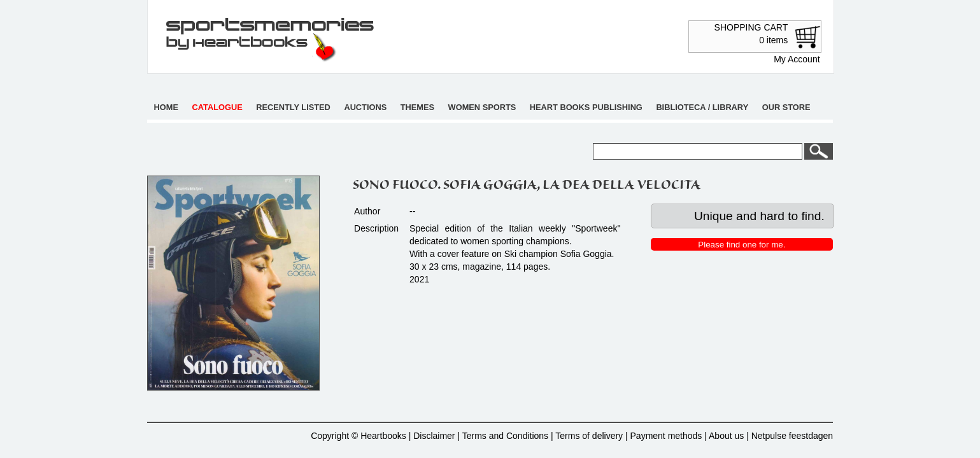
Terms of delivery (589, 436)
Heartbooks (383, 436)
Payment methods (666, 436)
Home (166, 107)
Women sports (482, 107)
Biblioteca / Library (702, 107)
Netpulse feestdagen (792, 436)
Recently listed (293, 107)
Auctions (365, 107)
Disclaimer (434, 436)
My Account (797, 59)
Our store (786, 107)
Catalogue (217, 107)
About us (726, 436)
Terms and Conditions (505, 436)
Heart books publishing (586, 107)
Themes (417, 107)
